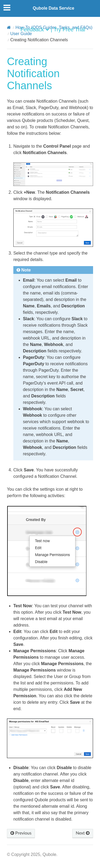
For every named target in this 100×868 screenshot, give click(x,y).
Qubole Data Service (54, 8)
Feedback (32, 29)
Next (83, 833)
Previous (21, 833)
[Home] (9, 27)
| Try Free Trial (68, 29)
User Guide (21, 34)
